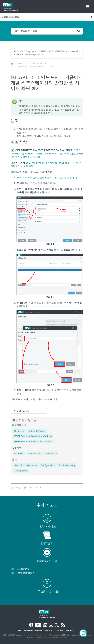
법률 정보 (39, 630)
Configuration (48, 465)
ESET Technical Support (23, 573)
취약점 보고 (49, 630)
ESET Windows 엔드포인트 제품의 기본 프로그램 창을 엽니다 (48, 178)
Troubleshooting (67, 465)
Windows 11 (34, 454)
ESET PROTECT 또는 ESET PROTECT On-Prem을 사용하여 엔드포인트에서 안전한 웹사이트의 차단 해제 (47, 154)
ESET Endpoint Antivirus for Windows (33, 442)
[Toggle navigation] (88, 7)
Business (20, 63)
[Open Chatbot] (83, 633)
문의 (20, 630)
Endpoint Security (36, 63)
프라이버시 (28, 630)
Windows (19, 454)
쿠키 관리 (70, 630)
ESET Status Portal (20, 569)
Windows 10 (51, 454)
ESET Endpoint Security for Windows (27, 66)
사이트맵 (60, 630)
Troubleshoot (21, 471)
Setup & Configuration (25, 465)
